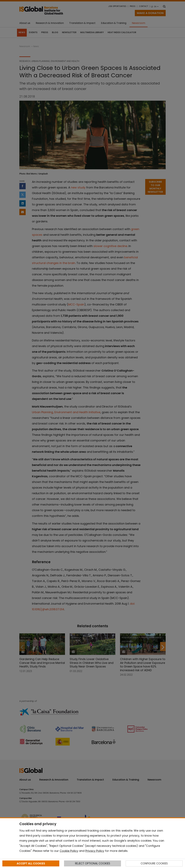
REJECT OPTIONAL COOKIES (93, 863)
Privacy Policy (95, 851)
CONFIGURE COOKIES (154, 863)
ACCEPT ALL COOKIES (31, 863)
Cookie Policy (69, 851)
